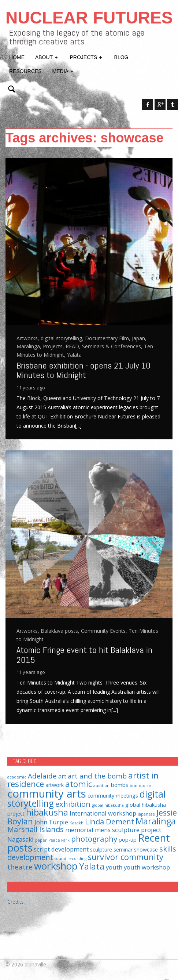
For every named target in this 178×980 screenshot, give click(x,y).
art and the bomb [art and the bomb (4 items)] (97, 776)
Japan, (139, 338)
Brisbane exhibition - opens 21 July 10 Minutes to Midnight (84, 370)
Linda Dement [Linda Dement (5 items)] (110, 821)
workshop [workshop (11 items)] (56, 866)
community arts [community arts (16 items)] (47, 794)
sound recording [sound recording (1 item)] (71, 859)
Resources (25, 71)
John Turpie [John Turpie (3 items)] (51, 822)
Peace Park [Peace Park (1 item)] (59, 840)
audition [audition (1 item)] (101, 785)
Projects (86, 57)
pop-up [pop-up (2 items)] (128, 840)
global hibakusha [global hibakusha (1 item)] (108, 805)
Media (63, 70)
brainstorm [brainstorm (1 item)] (140, 785)
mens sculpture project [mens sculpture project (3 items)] (128, 830)
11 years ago (31, 388)
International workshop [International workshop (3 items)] (103, 813)
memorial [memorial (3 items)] (79, 830)
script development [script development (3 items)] (61, 849)
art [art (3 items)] (62, 776)
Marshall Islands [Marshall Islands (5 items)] (36, 829)
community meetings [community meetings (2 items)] (113, 796)
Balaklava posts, (61, 631)
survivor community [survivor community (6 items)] (126, 857)
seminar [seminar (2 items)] (123, 850)
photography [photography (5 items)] (94, 839)
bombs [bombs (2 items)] (120, 785)
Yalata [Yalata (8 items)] (92, 866)
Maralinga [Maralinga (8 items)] (156, 821)
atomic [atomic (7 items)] (79, 784)
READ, (74, 346)
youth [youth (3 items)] (114, 867)
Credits (16, 902)
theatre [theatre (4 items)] (20, 867)
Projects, (54, 346)
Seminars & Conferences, (113, 346)
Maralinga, (30, 346)
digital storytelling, (63, 338)
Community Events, (105, 631)
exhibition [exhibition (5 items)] (73, 804)
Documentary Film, (108, 338)
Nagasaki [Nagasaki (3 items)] (21, 839)
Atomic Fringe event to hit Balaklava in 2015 (84, 655)
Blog (121, 57)
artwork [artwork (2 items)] (55, 785)
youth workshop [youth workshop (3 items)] (147, 867)
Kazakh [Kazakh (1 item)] (77, 823)
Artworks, (29, 338)
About (47, 57)
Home (17, 57)
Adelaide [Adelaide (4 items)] (42, 776)
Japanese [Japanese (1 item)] (146, 814)
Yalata (74, 355)
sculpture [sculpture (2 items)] (101, 850)
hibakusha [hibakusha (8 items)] (47, 812)
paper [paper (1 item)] (41, 840)
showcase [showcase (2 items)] (146, 850)
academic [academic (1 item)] (17, 777)
